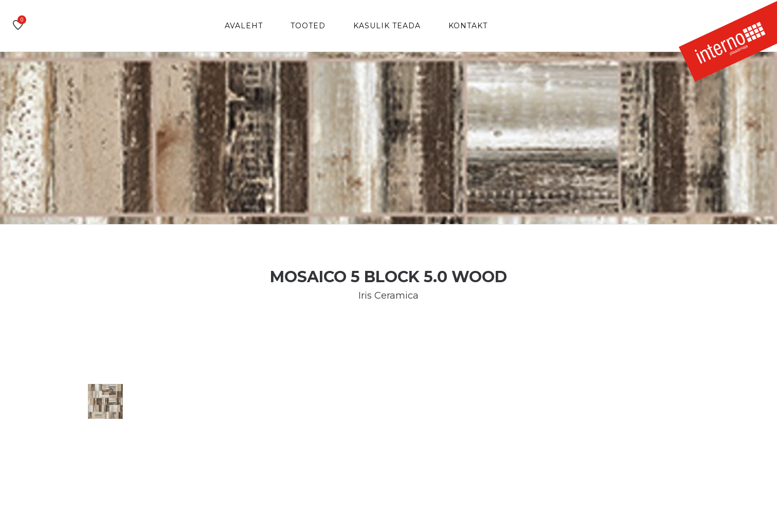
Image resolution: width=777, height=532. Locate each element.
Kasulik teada (387, 26)
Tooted (308, 26)
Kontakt (468, 26)
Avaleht (244, 26)
